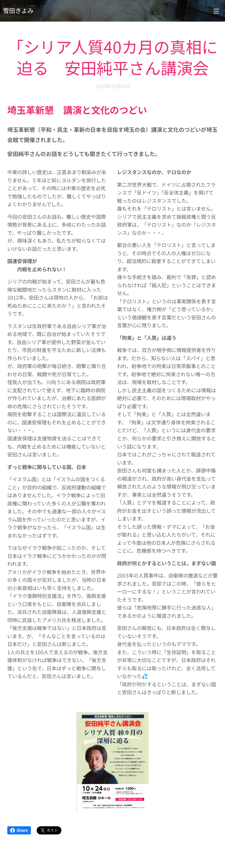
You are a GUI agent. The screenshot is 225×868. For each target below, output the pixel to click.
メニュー (216, 11)
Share (19, 830)
